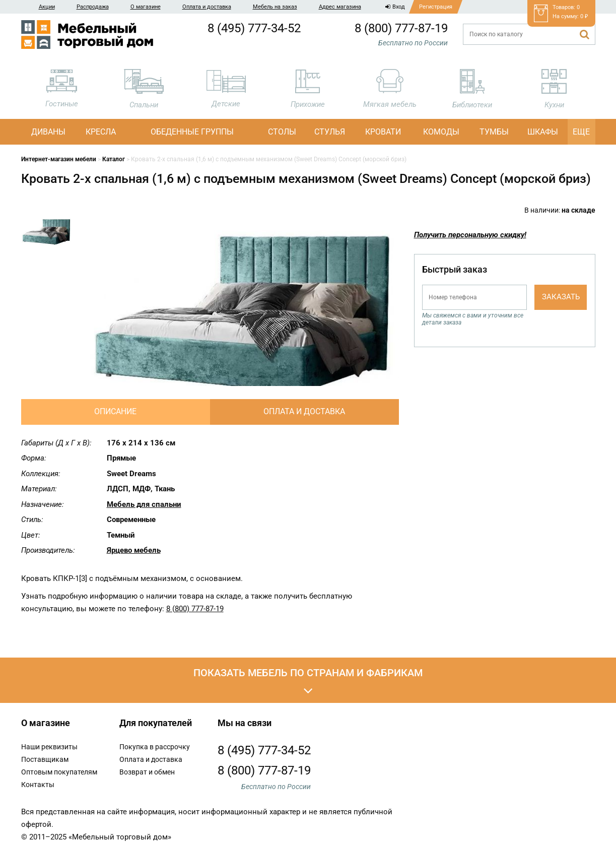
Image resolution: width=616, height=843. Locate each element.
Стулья (330, 132)
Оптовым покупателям (59, 772)
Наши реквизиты (49, 747)
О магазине (146, 7)
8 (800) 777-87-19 (401, 28)
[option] (46, 232)
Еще (581, 132)
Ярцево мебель (134, 550)
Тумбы (494, 132)
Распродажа (93, 7)
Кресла (101, 132)
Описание (115, 411)
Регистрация (436, 7)
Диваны (48, 132)
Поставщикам (45, 759)
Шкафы (543, 132)
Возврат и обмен (147, 772)
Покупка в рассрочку (155, 747)
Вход (395, 7)
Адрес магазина (340, 7)
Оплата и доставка (207, 7)
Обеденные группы (192, 132)
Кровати (383, 132)
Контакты (38, 785)
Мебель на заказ (275, 7)
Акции (47, 7)
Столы (282, 132)
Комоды (441, 132)
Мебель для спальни (144, 504)
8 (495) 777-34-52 (254, 28)
